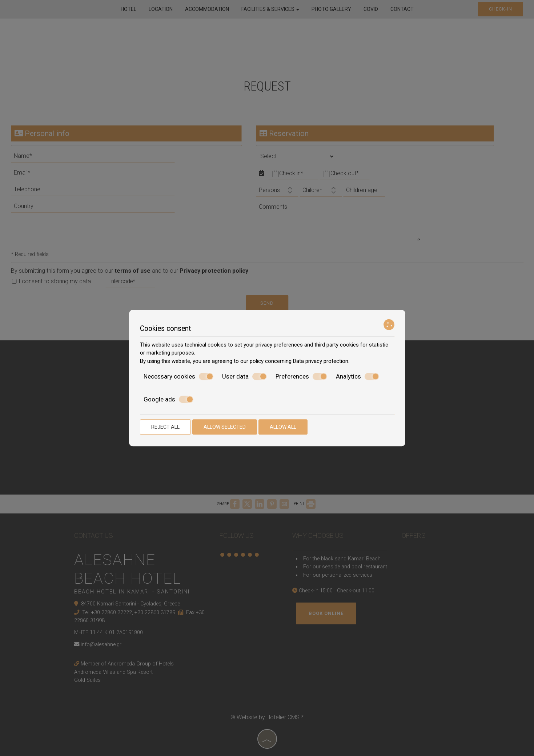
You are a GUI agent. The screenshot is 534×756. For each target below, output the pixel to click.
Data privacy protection (321, 361)
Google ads (168, 399)
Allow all (283, 427)
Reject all (165, 427)
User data (244, 376)
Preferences (301, 376)
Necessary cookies (178, 376)
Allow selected (225, 427)
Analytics (358, 376)
